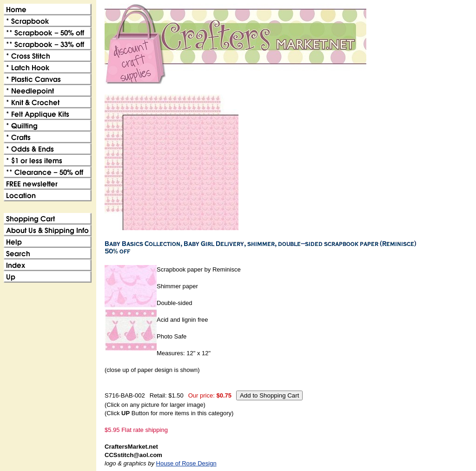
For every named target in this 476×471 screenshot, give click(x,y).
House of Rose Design (186, 463)
